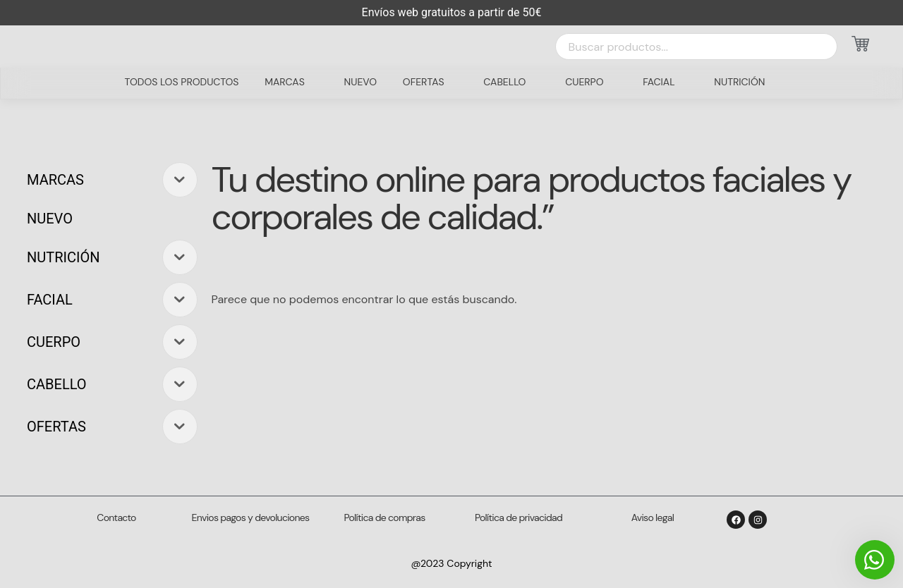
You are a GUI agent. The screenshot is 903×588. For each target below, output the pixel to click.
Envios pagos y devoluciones (251, 517)
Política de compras (385, 517)
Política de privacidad (519, 517)
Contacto (116, 517)
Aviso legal (653, 517)
